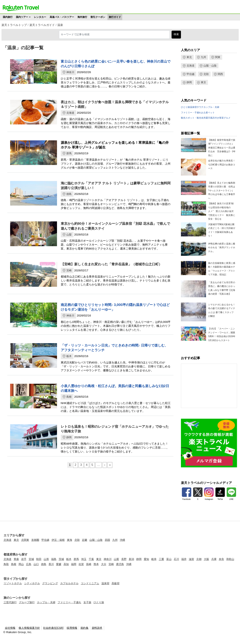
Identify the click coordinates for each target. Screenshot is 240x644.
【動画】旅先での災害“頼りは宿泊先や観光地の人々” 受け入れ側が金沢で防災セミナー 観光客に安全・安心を (222, 211)
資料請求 (97, 628)
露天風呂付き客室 (215, 118)
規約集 (84, 628)
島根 (69, 397)
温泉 (60, 25)
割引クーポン (98, 17)
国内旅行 (8, 17)
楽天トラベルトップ (14, 25)
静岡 (69, 437)
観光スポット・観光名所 (193, 118)
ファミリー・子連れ (191, 113)
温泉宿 (193, 107)
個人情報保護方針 (29, 628)
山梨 (69, 235)
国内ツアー (22, 17)
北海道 (70, 113)
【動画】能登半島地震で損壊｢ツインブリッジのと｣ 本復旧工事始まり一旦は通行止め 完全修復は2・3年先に (222, 148)
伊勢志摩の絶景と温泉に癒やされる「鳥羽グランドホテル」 (222, 248)
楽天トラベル (21, 8)
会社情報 (10, 628)
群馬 (69, 153)
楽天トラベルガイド (42, 25)
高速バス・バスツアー (62, 17)
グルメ (227, 118)
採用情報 (72, 628)
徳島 (69, 194)
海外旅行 (82, 17)
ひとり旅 (185, 107)
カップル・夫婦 (211, 107)
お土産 (205, 113)
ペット (211, 113)
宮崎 (69, 270)
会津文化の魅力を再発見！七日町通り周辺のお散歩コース (222, 165)
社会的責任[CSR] (53, 628)
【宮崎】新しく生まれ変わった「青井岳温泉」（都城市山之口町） (111, 264)
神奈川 (70, 72)
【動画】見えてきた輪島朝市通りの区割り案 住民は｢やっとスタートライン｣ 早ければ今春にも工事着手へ (222, 191)
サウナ (200, 107)
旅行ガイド (115, 17)
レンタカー (40, 17)
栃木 (69, 356)
